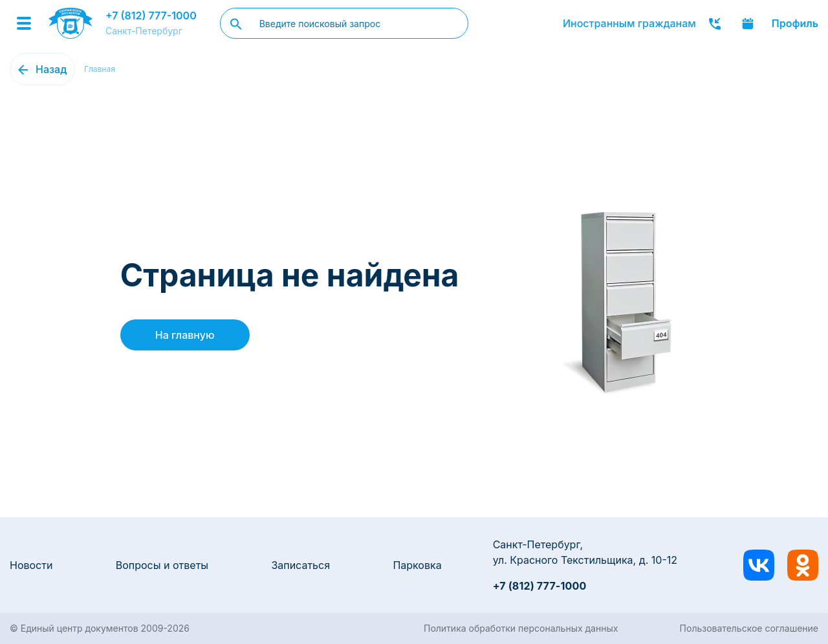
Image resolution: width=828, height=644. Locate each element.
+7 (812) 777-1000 (151, 16)
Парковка (417, 565)
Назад (51, 69)
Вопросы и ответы (162, 565)
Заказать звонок (715, 23)
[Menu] (24, 23)
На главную (185, 335)
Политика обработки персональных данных (521, 628)
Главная (100, 69)
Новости (31, 565)
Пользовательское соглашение (749, 628)
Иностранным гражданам (629, 23)
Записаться (300, 565)
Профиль (795, 23)
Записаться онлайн (748, 23)
